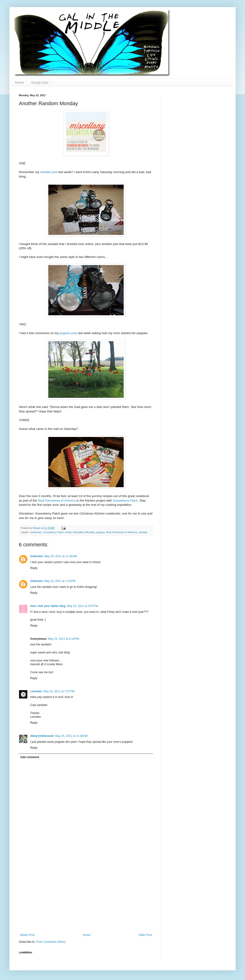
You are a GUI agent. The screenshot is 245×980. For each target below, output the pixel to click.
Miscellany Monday (84, 532)
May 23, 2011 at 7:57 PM (59, 691)
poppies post (68, 333)
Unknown (37, 556)
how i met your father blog (48, 606)
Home (19, 83)
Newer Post (27, 935)
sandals (143, 532)
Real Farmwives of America (57, 500)
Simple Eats (40, 83)
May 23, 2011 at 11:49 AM (61, 556)
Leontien (36, 691)
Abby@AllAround (42, 736)
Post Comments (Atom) (51, 942)
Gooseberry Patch (125, 500)
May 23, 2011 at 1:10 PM (60, 581)
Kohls (68, 532)
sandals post (49, 172)
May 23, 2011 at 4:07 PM (82, 606)
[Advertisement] (86, 898)
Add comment (30, 757)
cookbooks (36, 532)
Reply (34, 568)
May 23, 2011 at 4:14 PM (63, 639)
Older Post (145, 935)
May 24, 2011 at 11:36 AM (71, 736)
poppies (100, 532)
